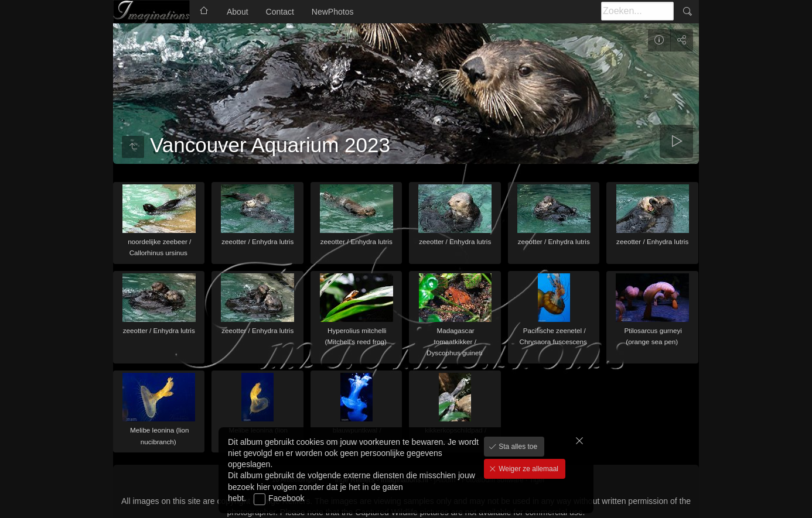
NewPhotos (333, 12)
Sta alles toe (517, 447)
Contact (280, 12)
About (238, 12)
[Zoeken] (637, 11)
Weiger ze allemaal (528, 469)
